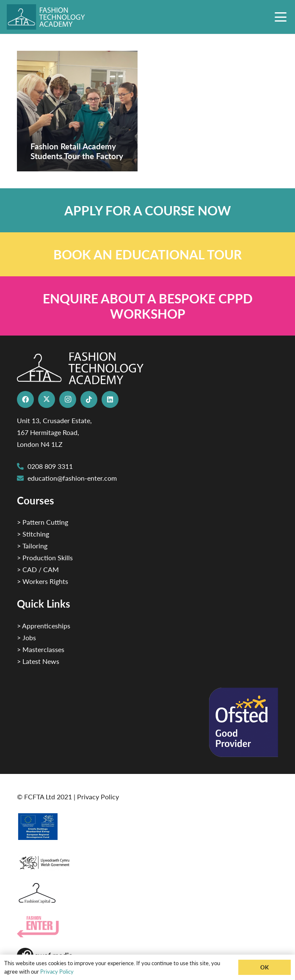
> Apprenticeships (44, 626)
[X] (47, 399)
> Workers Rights (43, 581)
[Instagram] (68, 399)
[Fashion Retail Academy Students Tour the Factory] (77, 111)
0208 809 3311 (50, 466)
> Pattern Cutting (43, 522)
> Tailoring (32, 546)
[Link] (147, 210)
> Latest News (38, 661)
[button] (281, 17)
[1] (147, 860)
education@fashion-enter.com (72, 478)
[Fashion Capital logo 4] (147, 893)
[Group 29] (147, 927)
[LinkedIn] (110, 399)
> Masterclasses (41, 649)
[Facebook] (25, 399)
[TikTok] (89, 399)
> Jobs (26, 637)
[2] (147, 826)
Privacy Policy (98, 797)
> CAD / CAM (38, 569)
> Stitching (33, 534)
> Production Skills (45, 557)
